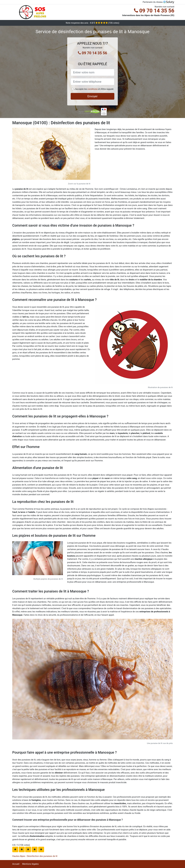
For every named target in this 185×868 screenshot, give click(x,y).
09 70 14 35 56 (154, 11)
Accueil (16, 864)
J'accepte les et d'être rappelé (94, 89)
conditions (92, 89)
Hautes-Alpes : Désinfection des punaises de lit (35, 856)
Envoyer (92, 96)
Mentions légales (30, 864)
